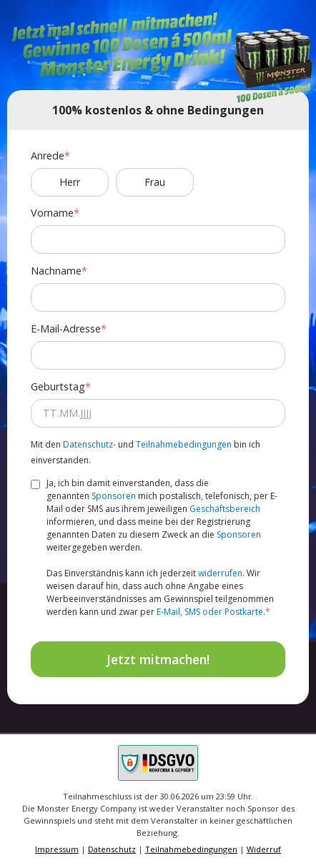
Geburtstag (58, 386)
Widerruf (264, 849)
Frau (155, 182)
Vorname (52, 213)
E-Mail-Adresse (66, 329)
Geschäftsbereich (225, 509)
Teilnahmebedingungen (184, 444)
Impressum (57, 849)
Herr (70, 182)
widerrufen (220, 573)
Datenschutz (112, 849)
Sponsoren (114, 496)
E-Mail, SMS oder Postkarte (210, 612)
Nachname (56, 271)
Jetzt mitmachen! (158, 659)
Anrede (48, 156)
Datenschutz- (89, 444)
